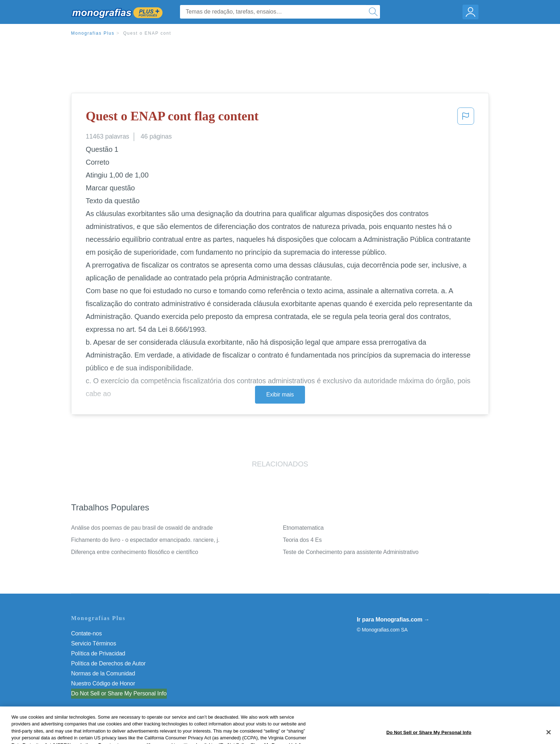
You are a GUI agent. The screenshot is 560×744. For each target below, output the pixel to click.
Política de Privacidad (98, 653)
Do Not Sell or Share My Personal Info (119, 693)
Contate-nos (86, 633)
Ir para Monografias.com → (393, 620)
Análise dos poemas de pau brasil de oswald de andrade (142, 528)
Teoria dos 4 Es (302, 540)
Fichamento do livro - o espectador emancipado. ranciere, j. (145, 540)
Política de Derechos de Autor (108, 663)
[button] (466, 118)
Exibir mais (280, 395)
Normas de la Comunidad (103, 673)
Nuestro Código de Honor (103, 683)
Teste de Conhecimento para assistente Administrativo (351, 552)
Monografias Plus (93, 33)
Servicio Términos (94, 643)
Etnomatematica (303, 528)
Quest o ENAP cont (147, 33)
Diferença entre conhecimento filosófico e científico (135, 552)
